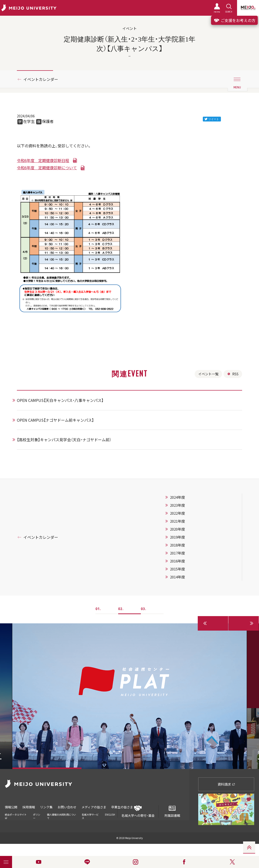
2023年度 (177, 505)
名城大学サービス (90, 816)
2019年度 (177, 537)
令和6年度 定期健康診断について (47, 168)
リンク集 (46, 807)
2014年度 (177, 577)
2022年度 (177, 513)
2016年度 (177, 561)
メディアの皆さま (94, 807)
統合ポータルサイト (16, 816)
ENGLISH (110, 815)
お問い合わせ (67, 807)
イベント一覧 (208, 374)
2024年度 (177, 497)
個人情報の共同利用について (61, 816)
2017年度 (177, 553)
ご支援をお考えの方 (234, 20)
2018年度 (177, 545)
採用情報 (29, 807)
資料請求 (226, 784)
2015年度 (177, 569)
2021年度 (177, 521)
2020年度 (177, 529)
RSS (233, 374)
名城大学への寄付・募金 (138, 811)
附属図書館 (172, 811)
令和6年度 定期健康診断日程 (43, 160)
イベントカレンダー (41, 79)
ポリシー (37, 816)
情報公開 (11, 807)
